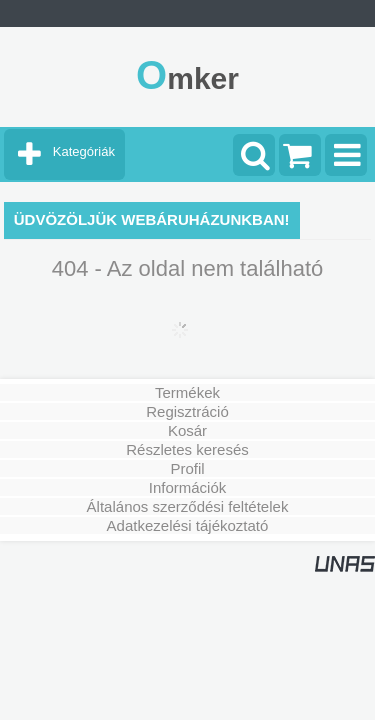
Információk (188, 487)
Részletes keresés (187, 449)
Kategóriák (84, 151)
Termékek (187, 392)
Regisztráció (187, 411)
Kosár (187, 430)
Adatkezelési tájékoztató (188, 525)
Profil (187, 468)
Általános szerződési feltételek (188, 506)
